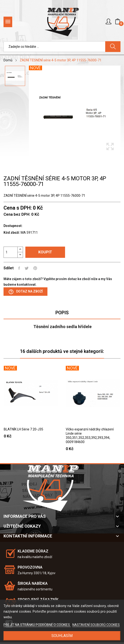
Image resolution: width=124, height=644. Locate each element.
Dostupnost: (13, 226)
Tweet (27, 268)
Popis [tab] (62, 313)
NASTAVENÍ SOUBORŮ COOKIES (96, 625)
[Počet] (11, 252)
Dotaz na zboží (25, 292)
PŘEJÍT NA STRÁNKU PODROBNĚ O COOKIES (37, 625)
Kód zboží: (12, 233)
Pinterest (35, 268)
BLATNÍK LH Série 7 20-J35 (23, 429)
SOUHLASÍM (62, 636)
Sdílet (19, 268)
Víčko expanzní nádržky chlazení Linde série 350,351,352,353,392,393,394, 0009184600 (90, 436)
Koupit (45, 252)
